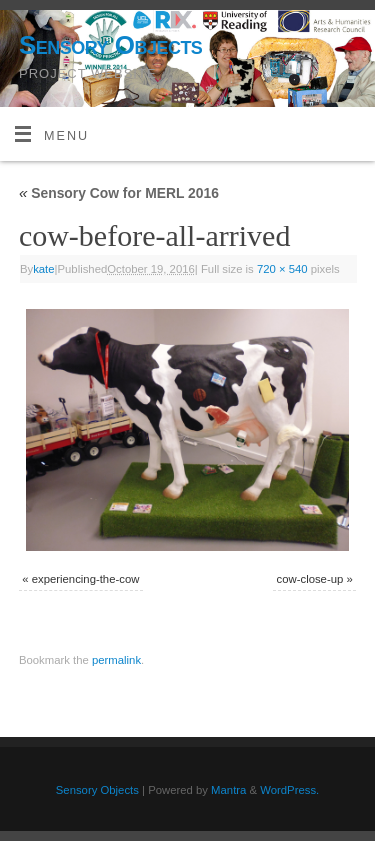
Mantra (228, 790)
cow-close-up (310, 579)
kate (43, 269)
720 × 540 (282, 269)
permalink (116, 660)
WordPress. (289, 790)
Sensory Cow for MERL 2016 (119, 193)
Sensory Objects (110, 45)
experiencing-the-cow (86, 579)
